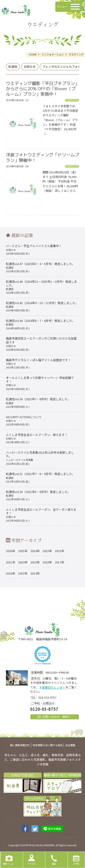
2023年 (47, 551)
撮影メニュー (9, 859)
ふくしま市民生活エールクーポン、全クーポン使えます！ (41, 515)
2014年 (35, 573)
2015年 (23, 573)
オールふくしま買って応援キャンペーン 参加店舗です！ (40, 383)
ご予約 (76, 859)
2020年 (23, 562)
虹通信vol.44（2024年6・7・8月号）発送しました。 (40, 324)
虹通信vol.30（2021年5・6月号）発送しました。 (38, 495)
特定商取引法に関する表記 (48, 745)
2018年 (47, 562)
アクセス (32, 859)
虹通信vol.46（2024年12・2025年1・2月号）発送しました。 (41, 287)
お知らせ (30, 66)
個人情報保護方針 (20, 745)
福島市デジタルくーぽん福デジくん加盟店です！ (38, 364)
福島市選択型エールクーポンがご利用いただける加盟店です (41, 344)
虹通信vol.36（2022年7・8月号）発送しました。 (38, 403)
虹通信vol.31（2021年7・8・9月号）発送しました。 (40, 477)
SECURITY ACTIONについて (24, 421)
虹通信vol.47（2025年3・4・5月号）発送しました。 (40, 267)
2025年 (23, 551)
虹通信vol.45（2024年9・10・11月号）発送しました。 (42, 306)
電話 (54, 859)
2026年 (11, 551)
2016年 (11, 573)
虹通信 (13, 66)
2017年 (59, 562)
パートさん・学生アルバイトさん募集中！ (34, 249)
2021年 (11, 562)
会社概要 (70, 745)
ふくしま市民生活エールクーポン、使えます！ (37, 438)
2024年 (35, 551)
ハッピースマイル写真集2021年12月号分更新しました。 (40, 458)
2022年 (59, 551)
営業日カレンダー (54, 687)
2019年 (35, 562)
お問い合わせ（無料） (55, 717)
